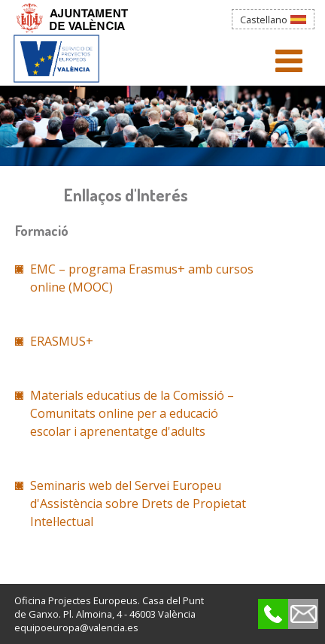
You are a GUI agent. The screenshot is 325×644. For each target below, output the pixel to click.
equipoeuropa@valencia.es (76, 627)
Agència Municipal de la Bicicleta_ (56, 57)
